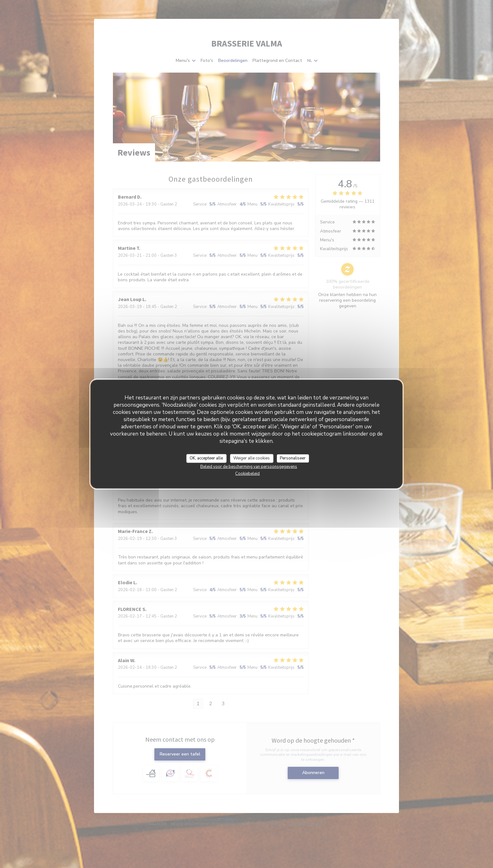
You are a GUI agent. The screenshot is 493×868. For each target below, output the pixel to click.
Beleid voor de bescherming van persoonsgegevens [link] (249, 466)
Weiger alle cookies (252, 458)
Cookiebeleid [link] (247, 473)
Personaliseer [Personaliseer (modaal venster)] (293, 458)
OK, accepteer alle (206, 458)
